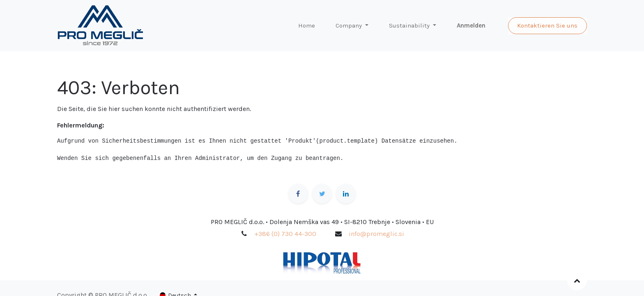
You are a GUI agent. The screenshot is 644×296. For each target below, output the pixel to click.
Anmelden (471, 25)
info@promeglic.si (376, 234)
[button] (577, 280)
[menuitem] (307, 26)
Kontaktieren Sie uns (547, 25)
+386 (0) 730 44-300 (285, 234)
